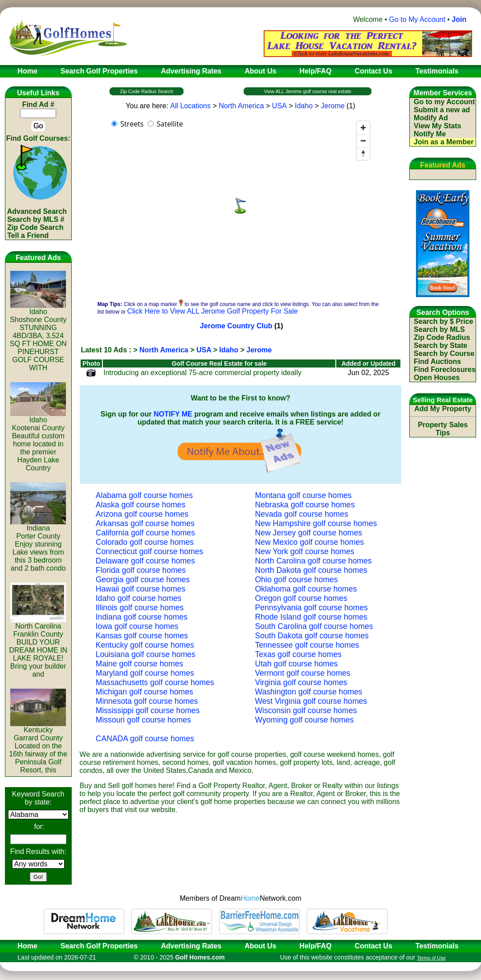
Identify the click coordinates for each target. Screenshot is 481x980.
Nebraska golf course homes (305, 505)
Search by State (440, 345)
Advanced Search (37, 211)
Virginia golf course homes (301, 682)
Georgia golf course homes (143, 580)
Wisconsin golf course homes (306, 710)
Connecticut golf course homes (150, 551)
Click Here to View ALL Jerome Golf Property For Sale (212, 311)
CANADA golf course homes (145, 739)
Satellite (170, 124)
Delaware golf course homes (145, 561)
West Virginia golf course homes (311, 701)
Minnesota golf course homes (147, 701)
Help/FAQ (315, 946)
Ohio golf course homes (297, 580)
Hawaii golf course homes (141, 589)
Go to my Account (444, 102)
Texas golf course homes (299, 654)
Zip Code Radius (442, 337)
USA (279, 106)
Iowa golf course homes (137, 626)
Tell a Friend (28, 235)
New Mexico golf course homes (310, 542)
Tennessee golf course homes (307, 645)
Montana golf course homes (304, 495)
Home (24, 946)
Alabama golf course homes (144, 495)
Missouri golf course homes (143, 720)
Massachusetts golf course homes (155, 682)
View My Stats (437, 126)
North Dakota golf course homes (311, 570)
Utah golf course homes (297, 664)
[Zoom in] (363, 128)
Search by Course (444, 353)
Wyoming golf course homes (305, 720)
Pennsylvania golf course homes (312, 608)
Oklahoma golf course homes (306, 589)
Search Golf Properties (99, 946)
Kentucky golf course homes (145, 645)
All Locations (190, 106)
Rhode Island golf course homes (311, 617)
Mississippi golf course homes (148, 710)
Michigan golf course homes (145, 692)
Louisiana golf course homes (146, 654)
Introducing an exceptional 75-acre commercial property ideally (202, 373)
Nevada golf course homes (302, 514)
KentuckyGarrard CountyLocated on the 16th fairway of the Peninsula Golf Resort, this (38, 747)
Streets (132, 124)
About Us (260, 946)
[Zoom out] (363, 141)
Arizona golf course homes (142, 514)
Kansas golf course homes (142, 636)
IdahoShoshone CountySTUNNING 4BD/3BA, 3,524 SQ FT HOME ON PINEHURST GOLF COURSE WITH (38, 337)
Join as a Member (444, 142)
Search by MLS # (36, 219)
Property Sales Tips (443, 429)
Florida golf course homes (141, 570)
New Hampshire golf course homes (316, 523)
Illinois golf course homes (140, 608)
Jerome (332, 106)
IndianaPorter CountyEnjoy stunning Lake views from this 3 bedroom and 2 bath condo (38, 545)
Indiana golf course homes (142, 617)
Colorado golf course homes (145, 542)
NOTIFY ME (173, 414)
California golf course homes (145, 533)
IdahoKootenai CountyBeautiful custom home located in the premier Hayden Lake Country (38, 441)
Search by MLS (439, 329)
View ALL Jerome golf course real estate (307, 91)
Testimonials (437, 946)
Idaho (304, 106)
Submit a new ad (442, 110)
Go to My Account (417, 19)
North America (241, 106)
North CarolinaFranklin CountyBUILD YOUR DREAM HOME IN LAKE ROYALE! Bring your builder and (38, 647)
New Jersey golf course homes (309, 533)
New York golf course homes (305, 551)
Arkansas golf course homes (145, 523)
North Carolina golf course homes (314, 561)
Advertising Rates (191, 946)
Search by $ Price (443, 321)
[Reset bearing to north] (363, 153)
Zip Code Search (35, 227)
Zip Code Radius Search (147, 91)
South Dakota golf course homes (312, 636)
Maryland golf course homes (145, 673)
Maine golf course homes (140, 664)
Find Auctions (437, 361)
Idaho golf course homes (139, 598)
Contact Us (373, 946)
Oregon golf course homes (301, 598)
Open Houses (437, 378)
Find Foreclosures (445, 370)
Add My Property (443, 409)
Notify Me (430, 134)
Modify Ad (431, 118)
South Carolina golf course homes (314, 626)
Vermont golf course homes (303, 673)
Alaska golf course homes (141, 505)
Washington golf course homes (309, 692)
